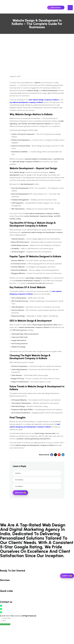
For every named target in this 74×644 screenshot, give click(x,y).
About (2, 612)
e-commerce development (9, 602)
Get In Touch (56, 8)
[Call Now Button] (5, 643)
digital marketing (5, 604)
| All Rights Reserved (29, 634)
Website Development (7, 599)
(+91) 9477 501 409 (8, 625)
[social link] (52, 464)
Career (2, 617)
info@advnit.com (8, 628)
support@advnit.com (9, 631)
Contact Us (4, 614)
